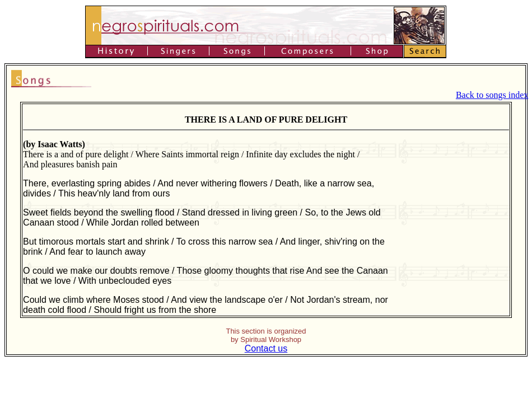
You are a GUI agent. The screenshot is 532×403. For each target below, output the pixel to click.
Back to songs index (492, 95)
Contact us (266, 348)
